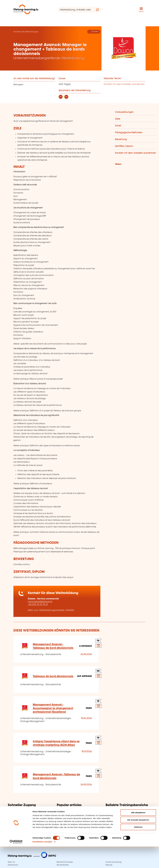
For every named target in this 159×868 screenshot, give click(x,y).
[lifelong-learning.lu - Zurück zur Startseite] (26, 10)
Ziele (118, 119)
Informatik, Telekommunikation (122, 811)
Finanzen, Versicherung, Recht (122, 823)
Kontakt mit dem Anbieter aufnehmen (124, 84)
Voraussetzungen (124, 112)
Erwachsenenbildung (68, 811)
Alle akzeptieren (138, 834)
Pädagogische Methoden (129, 133)
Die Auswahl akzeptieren (138, 841)
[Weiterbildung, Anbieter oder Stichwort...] (75, 10)
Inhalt (118, 126)
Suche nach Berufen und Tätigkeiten (27, 818)
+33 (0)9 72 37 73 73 (38, 604)
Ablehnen (138, 848)
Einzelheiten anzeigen (42, 863)
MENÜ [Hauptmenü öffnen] (141, 12)
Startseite (17, 32)
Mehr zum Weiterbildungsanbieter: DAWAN (51, 610)
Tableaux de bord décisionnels (53, 676)
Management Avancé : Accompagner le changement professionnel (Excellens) (53, 708)
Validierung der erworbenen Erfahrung (77, 815)
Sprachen (111, 819)
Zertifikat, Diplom (124, 146)
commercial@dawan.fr (40, 602)
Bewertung (121, 139)
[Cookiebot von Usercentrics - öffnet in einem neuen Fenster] (16, 863)
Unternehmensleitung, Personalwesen (126, 815)
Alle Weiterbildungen (30, 32)
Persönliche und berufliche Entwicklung (127, 827)
